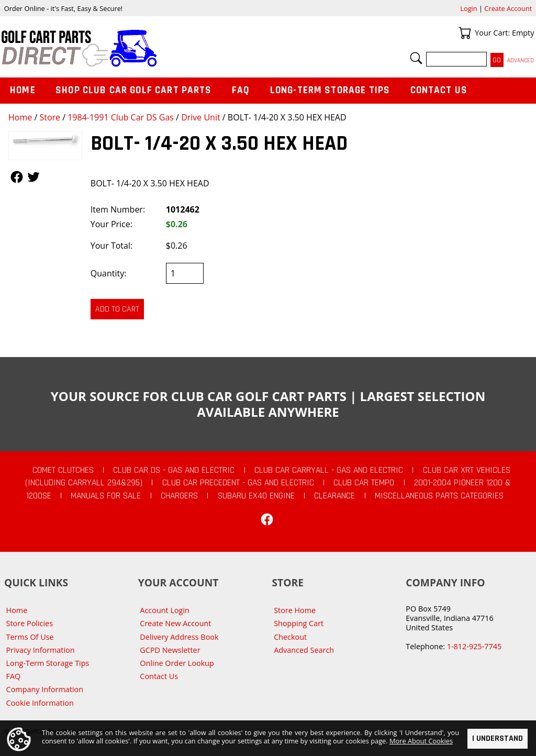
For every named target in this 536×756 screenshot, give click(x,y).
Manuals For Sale (106, 496)
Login (468, 8)
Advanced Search (304, 650)
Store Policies (30, 623)
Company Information (45, 689)
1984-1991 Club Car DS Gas (121, 117)
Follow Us (17, 177)
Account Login (165, 610)
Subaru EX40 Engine (256, 496)
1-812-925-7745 (474, 646)
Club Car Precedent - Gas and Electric (238, 483)
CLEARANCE (334, 496)
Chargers (179, 496)
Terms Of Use (30, 637)
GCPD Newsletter (170, 650)
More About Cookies (421, 741)
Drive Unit (201, 117)
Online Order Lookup (177, 663)
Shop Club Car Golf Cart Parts (133, 90)
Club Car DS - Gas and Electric (174, 470)
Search (416, 58)
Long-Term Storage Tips (330, 90)
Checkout (290, 637)
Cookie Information (40, 703)
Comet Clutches (63, 470)
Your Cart (465, 33)
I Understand (498, 739)
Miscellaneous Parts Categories (439, 496)
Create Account (508, 8)
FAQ (241, 90)
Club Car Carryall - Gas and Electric (329, 470)
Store (50, 117)
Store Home (295, 610)
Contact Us (439, 90)
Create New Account (175, 623)
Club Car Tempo (364, 483)
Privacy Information (41, 650)
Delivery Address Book (179, 637)
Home (20, 117)
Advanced (521, 60)
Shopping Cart (299, 623)
